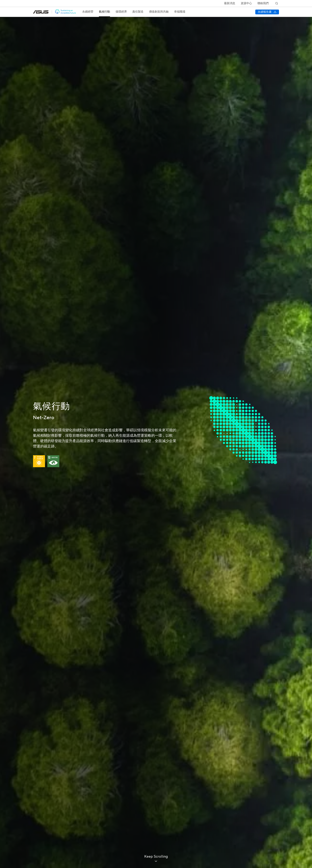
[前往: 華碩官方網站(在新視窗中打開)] (41, 12)
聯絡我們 (263, 3)
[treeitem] (88, 12)
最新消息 (230, 3)
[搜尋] (277, 3)
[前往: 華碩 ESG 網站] (65, 12)
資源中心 (246, 3)
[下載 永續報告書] (267, 12)
